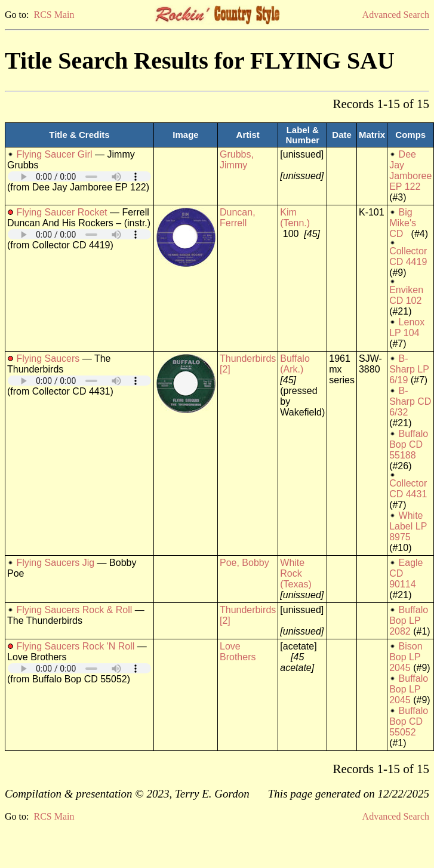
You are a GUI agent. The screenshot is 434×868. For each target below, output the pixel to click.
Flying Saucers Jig (55, 563)
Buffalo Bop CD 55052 (409, 721)
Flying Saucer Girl (54, 154)
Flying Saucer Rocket (61, 212)
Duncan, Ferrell (238, 218)
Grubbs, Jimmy (237, 160)
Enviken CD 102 (406, 295)
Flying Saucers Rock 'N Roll (75, 646)
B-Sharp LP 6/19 (409, 369)
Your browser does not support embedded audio (79, 176)
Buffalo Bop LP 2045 (409, 689)
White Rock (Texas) (296, 573)
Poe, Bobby (244, 563)
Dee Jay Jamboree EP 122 (410, 170)
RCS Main (54, 15)
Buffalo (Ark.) (295, 364)
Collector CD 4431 (408, 489)
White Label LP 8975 (408, 526)
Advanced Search (396, 15)
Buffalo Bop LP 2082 (409, 621)
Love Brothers (238, 652)
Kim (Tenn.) (295, 218)
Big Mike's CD (403, 223)
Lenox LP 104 (407, 327)
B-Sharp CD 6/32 (410, 401)
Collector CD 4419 (408, 256)
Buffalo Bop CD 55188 (409, 444)
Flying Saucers (48, 358)
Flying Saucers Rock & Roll (74, 610)
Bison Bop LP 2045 (406, 657)
